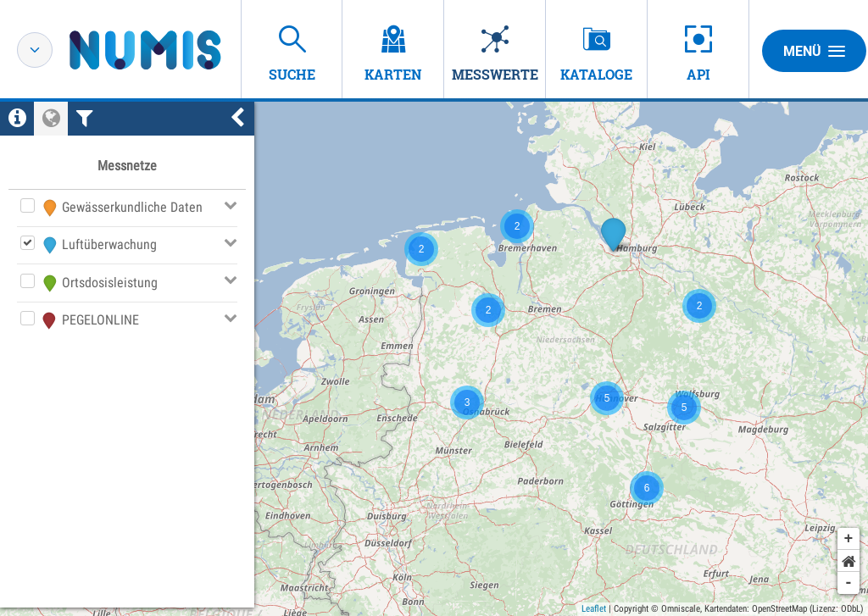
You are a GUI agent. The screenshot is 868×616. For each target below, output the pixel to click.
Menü (814, 51)
